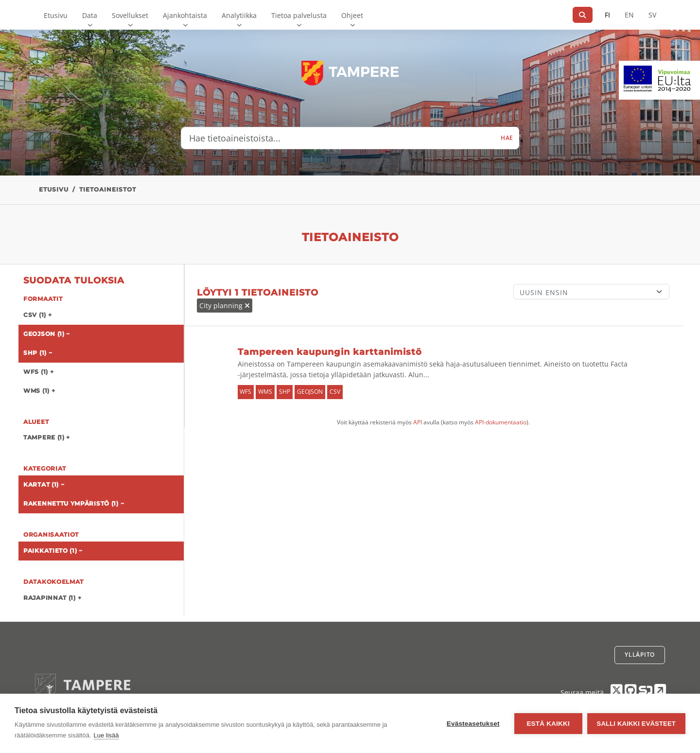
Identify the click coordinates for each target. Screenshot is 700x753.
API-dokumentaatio (501, 422)
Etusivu (56, 15)
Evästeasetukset (473, 724)
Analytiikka (239, 15)
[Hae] (583, 15)
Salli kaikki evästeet (636, 724)
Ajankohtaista (185, 15)
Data (90, 15)
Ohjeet (352, 15)
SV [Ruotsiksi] (652, 15)
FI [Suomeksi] (607, 15)
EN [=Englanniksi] (629, 15)
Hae (507, 138)
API (418, 422)
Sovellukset (130, 15)
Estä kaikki (548, 724)
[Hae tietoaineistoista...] (338, 138)
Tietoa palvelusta (299, 15)
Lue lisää (106, 735)
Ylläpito (640, 655)
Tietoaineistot (108, 189)
